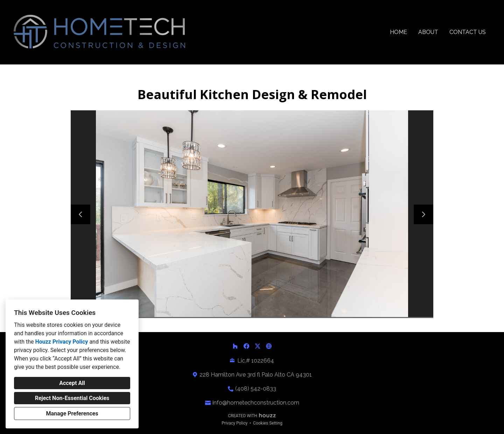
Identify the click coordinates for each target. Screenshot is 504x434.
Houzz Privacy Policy (61, 342)
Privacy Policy (234, 423)
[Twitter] (258, 346)
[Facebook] (246, 346)
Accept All (72, 383)
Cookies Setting (268, 423)
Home (398, 32)
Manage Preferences (72, 414)
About (428, 32)
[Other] (269, 346)
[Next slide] (423, 214)
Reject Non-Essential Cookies (72, 398)
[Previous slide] (80, 214)
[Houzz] (235, 346)
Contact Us (468, 32)
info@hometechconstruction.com (256, 403)
